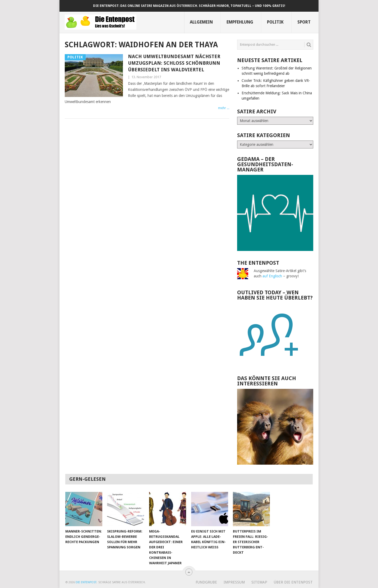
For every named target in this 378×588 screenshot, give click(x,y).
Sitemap (259, 582)
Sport (304, 22)
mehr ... (224, 108)
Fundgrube (206, 582)
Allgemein (201, 22)
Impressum (234, 582)
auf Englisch (272, 276)
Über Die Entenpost (293, 582)
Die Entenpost (86, 582)
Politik (275, 22)
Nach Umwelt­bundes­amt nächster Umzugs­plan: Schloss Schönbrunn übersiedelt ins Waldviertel (174, 63)
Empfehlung (240, 22)
